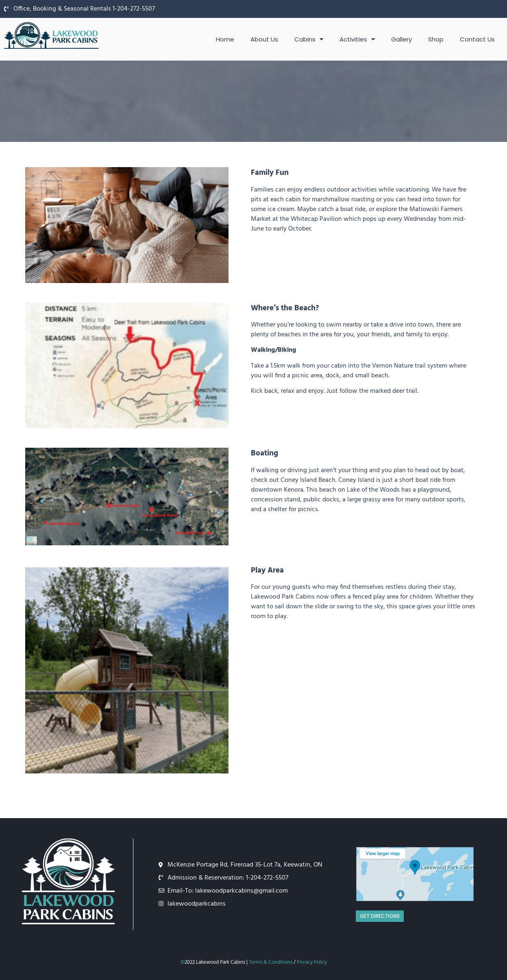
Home (225, 39)
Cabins (309, 39)
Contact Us (477, 39)
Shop (436, 39)
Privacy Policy (312, 962)
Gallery (401, 39)
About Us (264, 39)
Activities (357, 39)
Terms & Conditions (271, 962)
